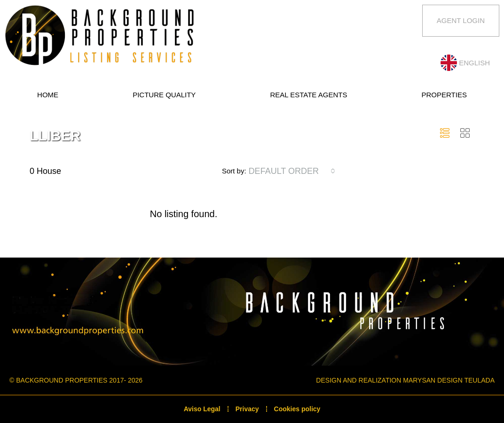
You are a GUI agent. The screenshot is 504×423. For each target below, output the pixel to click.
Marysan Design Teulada (449, 380)
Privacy (247, 409)
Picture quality (164, 95)
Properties (444, 95)
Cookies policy (297, 409)
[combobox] (292, 171)
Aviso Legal (202, 409)
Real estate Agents (308, 95)
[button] (447, 133)
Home (48, 95)
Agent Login (461, 20)
